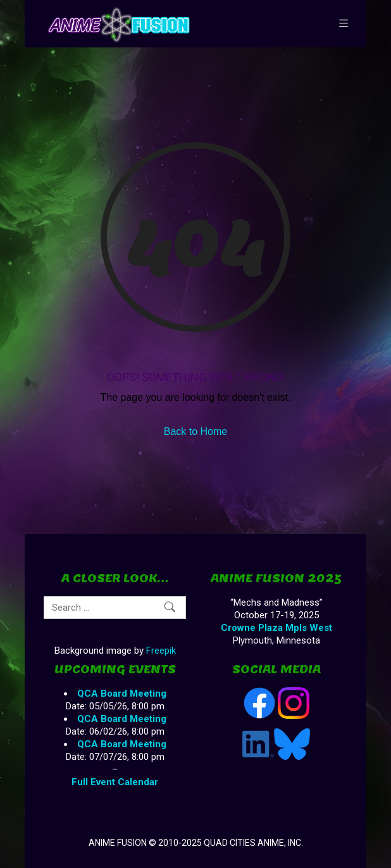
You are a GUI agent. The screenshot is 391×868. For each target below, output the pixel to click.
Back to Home (195, 431)
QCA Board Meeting (122, 694)
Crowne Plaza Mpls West (276, 628)
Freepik (161, 651)
